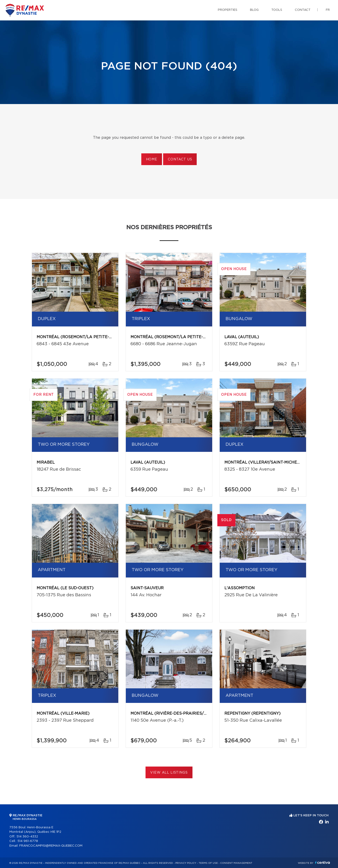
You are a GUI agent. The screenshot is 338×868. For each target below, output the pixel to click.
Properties (228, 10)
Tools (277, 10)
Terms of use (208, 863)
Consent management (236, 863)
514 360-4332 (27, 837)
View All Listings (169, 773)
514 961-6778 (28, 841)
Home (152, 159)
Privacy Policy (186, 863)
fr (328, 10)
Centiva (323, 862)
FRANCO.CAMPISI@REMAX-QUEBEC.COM (51, 846)
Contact (303, 10)
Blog (254, 10)
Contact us (180, 159)
